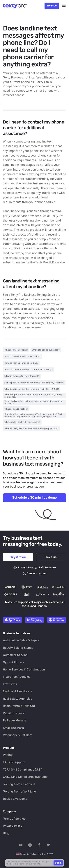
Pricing (8, 755)
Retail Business (13, 713)
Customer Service (15, 655)
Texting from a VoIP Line (19, 791)
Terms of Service (14, 819)
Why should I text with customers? (22, 422)
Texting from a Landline (19, 784)
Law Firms (10, 684)
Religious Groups (15, 720)
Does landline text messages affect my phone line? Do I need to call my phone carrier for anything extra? (33, 415)
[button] (64, 6)
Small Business (13, 728)
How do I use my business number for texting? (28, 370)
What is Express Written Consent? (22, 376)
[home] (16, 6)
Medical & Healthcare (18, 691)
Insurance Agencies (17, 677)
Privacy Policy (13, 826)
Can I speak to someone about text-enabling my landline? (34, 383)
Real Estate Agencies (17, 699)
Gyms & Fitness (14, 662)
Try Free (52, 6)
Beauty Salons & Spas (18, 648)
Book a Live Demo (15, 799)
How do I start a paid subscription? (22, 356)
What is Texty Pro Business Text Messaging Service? (31, 428)
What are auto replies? (16, 409)
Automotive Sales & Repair (21, 640)
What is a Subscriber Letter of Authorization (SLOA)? (32, 389)
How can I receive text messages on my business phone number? (33, 402)
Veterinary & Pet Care (18, 735)
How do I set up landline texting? (21, 363)
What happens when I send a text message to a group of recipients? (33, 396)
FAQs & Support (14, 762)
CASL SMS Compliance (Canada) (25, 777)
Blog (6, 833)
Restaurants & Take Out (19, 706)
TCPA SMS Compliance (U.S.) (23, 770)
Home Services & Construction (24, 669)
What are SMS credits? (16, 350)
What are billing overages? (46, 350)
